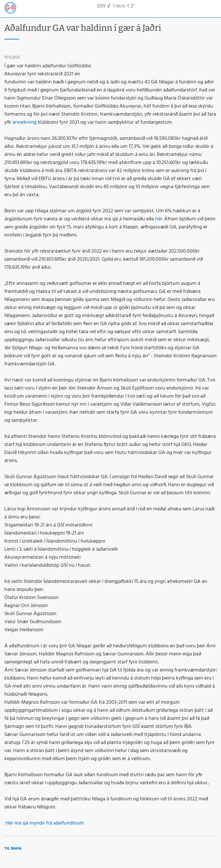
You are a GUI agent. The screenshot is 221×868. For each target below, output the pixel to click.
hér (159, 219)
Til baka (13, 849)
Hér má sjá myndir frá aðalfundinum (44, 823)
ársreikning (24, 122)
